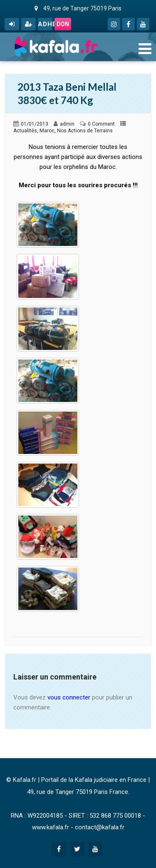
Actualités (25, 131)
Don (63, 24)
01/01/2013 (35, 124)
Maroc (47, 131)
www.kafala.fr (51, 827)
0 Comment (101, 124)
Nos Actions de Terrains (85, 131)
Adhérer (45, 24)
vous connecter (69, 697)
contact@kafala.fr (100, 827)
